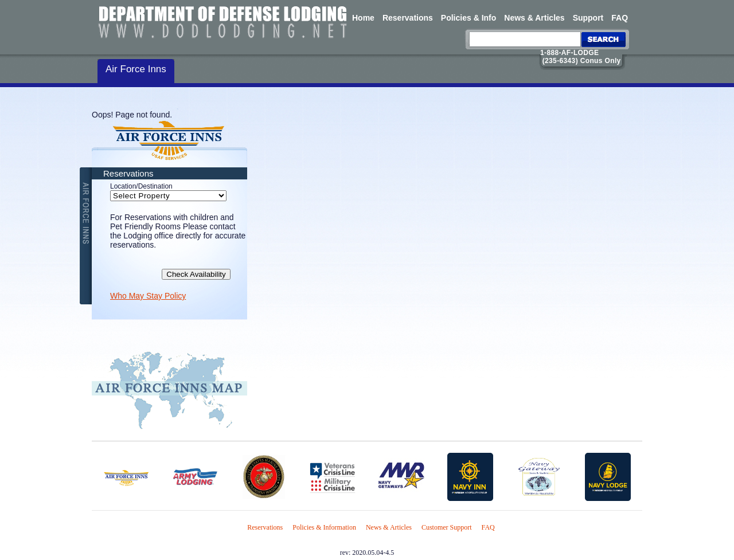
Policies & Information (324, 527)
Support (588, 18)
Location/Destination (141, 186)
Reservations (408, 18)
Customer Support (447, 527)
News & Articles (534, 18)
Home (363, 18)
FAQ (620, 18)
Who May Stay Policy (148, 296)
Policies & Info (468, 18)
